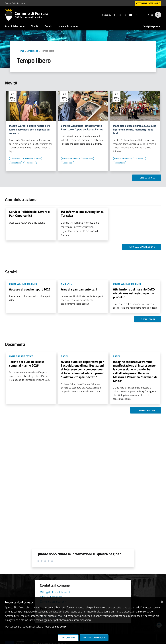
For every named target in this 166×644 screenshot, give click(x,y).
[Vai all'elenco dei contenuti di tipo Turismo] (30, 163)
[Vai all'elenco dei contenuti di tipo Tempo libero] (16, 163)
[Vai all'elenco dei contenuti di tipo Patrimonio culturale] (33, 159)
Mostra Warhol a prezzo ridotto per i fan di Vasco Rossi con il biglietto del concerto (30, 130)
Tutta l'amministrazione (142, 247)
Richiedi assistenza (51, 597)
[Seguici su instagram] (118, 15)
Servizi (49, 26)
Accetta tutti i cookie (94, 638)
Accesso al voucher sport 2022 (30, 289)
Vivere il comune (68, 26)
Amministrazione (15, 26)
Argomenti (33, 51)
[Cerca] (158, 15)
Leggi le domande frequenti (55, 592)
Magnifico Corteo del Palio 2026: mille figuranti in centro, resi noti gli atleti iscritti (135, 130)
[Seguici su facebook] (113, 15)
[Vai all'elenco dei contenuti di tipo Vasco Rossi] (16, 159)
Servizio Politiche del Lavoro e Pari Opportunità (29, 214)
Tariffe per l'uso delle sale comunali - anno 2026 (26, 364)
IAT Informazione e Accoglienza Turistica (82, 214)
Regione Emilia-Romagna (15, 3)
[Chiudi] (162, 601)
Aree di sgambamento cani (79, 289)
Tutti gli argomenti (152, 26)
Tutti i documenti (146, 410)
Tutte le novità (147, 178)
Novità (35, 26)
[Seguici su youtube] (129, 15)
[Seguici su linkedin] (134, 15)
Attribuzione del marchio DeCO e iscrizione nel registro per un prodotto (134, 293)
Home (21, 51)
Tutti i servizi (148, 319)
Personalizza (68, 638)
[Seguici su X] (124, 15)
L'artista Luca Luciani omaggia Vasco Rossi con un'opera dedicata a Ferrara (82, 128)
